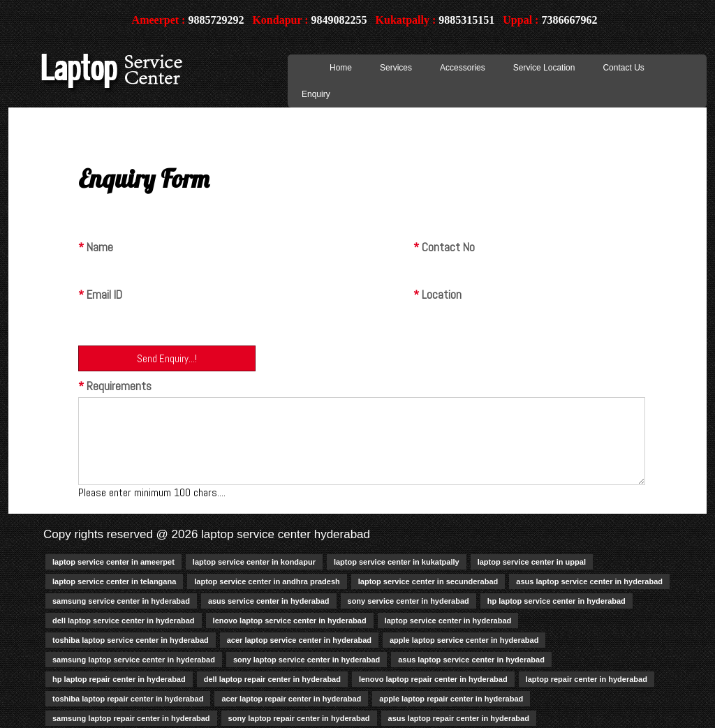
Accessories (463, 68)
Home (341, 68)
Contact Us (623, 68)
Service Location (544, 68)
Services (396, 68)
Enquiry (316, 94)
